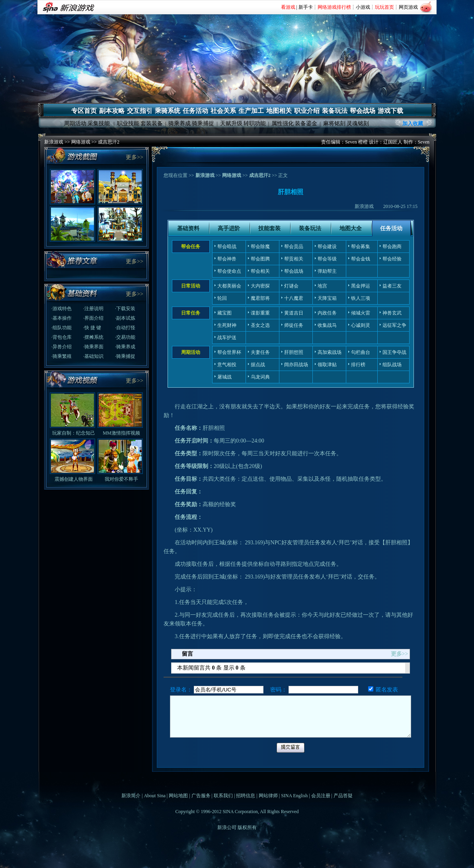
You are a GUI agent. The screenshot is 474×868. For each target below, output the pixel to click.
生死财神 (227, 325)
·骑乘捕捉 (125, 356)
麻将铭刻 (334, 123)
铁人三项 (361, 298)
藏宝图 (224, 313)
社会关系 (223, 111)
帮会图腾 (260, 259)
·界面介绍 (93, 318)
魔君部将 (260, 298)
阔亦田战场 (296, 365)
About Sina (154, 796)
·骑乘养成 (125, 347)
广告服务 (201, 796)
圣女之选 (260, 325)
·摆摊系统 (93, 337)
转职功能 (255, 123)
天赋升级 (231, 123)
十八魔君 (294, 298)
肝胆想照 (294, 352)
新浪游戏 (54, 142)
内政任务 (327, 313)
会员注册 (321, 796)
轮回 (222, 298)
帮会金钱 (361, 259)
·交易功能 (125, 337)
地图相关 (279, 111)
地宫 (322, 286)
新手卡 (306, 7)
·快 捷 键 (92, 328)
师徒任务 (294, 325)
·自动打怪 (125, 328)
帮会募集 (361, 247)
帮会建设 (327, 247)
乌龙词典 (260, 377)
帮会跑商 (392, 247)
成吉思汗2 (109, 142)
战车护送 (227, 338)
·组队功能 (61, 328)
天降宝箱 (327, 298)
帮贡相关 (294, 259)
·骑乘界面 (93, 347)
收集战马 (327, 325)
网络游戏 (81, 142)
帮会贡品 (294, 247)
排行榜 (358, 365)
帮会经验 (392, 259)
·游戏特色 (61, 309)
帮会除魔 (260, 247)
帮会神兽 (227, 259)
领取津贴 (327, 365)
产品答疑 (343, 796)
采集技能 (99, 123)
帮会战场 (363, 111)
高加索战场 (330, 352)
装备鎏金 (306, 123)
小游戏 (363, 7)
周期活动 (75, 123)
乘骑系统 (168, 111)
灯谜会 (291, 286)
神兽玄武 (392, 313)
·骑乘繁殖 (61, 356)
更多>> (135, 157)
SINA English (294, 796)
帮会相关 (260, 271)
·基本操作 (61, 318)
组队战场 (392, 365)
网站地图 (178, 796)
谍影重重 (260, 313)
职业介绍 (307, 111)
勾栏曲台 (361, 352)
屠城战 (224, 377)
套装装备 (152, 123)
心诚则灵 (361, 325)
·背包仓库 (61, 337)
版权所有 (247, 827)
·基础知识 (93, 356)
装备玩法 (335, 111)
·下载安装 (125, 309)
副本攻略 (112, 111)
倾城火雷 (361, 313)
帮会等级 (327, 259)
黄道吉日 (294, 313)
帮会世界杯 (229, 352)
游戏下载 (390, 111)
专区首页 (84, 111)
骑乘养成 (179, 123)
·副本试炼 (125, 318)
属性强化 (283, 123)
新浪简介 (131, 796)
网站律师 (268, 796)
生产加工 (251, 111)
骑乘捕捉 (203, 123)
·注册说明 (93, 309)
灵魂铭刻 (358, 123)
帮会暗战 (227, 247)
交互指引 (140, 111)
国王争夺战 (394, 352)
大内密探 (260, 286)
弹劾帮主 (327, 271)
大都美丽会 (229, 286)
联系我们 (223, 796)
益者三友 (392, 286)
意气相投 (227, 365)
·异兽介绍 (61, 347)
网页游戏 (408, 7)
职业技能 (128, 123)
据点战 (258, 365)
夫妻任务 (260, 352)
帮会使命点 (229, 271)
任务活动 (195, 111)
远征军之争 (394, 325)
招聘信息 (246, 796)
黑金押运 (361, 286)
